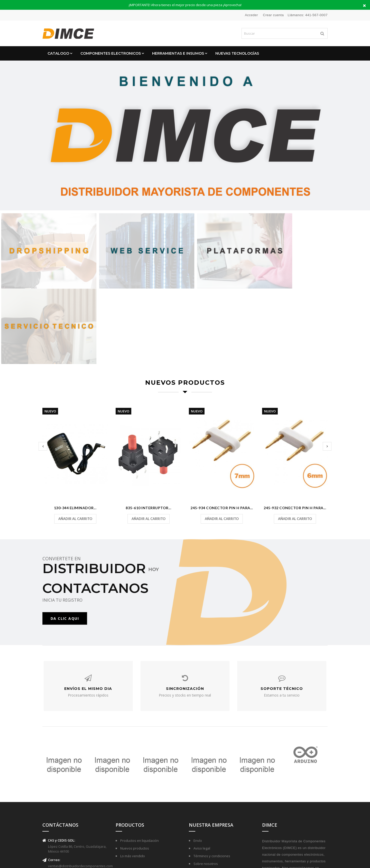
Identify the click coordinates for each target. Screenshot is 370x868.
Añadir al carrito (75, 439)
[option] (185, 136)
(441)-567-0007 (59, 806)
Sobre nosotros (205, 789)
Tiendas (199, 820)
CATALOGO (58, 53)
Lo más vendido (132, 781)
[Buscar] (285, 33)
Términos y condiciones (211, 781)
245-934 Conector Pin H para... (222, 428)
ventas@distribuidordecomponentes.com (80, 791)
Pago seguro (203, 797)
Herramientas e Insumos (178, 53)
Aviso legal (201, 774)
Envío (197, 766)
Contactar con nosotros (211, 804)
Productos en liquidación (139, 766)
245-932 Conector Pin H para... (295, 428)
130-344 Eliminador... (75, 428)
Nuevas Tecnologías (237, 53)
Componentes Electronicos (111, 53)
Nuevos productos (134, 774)
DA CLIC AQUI (65, 539)
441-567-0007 (316, 15)
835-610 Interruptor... (148, 428)
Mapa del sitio (204, 812)
